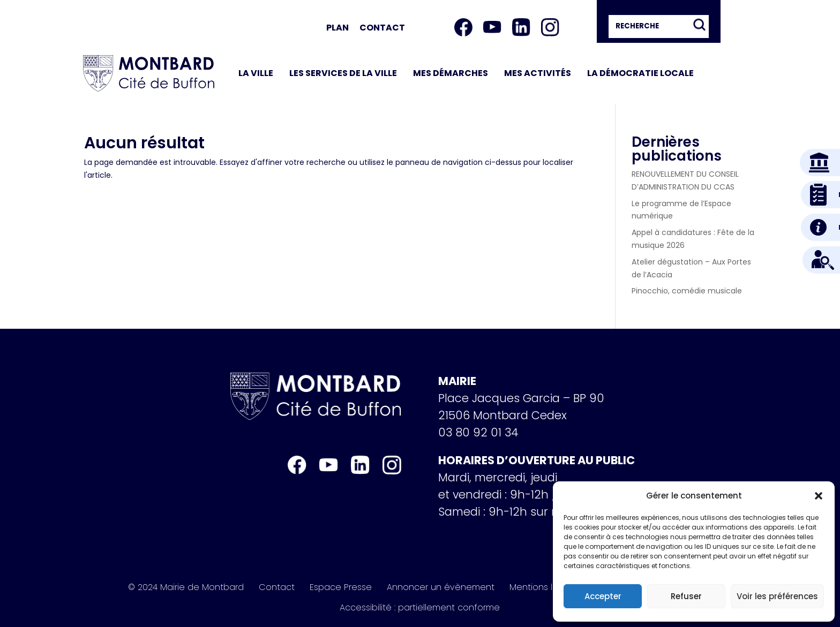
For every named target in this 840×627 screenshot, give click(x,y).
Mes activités (538, 73)
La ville (256, 73)
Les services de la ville (343, 73)
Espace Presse (341, 587)
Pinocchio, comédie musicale (687, 291)
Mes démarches (451, 73)
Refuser (686, 596)
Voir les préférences (777, 596)
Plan (337, 28)
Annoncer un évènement (441, 587)
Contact (382, 28)
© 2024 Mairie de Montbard (186, 587)
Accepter (603, 596)
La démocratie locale (640, 73)
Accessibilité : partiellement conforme (420, 608)
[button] (819, 496)
